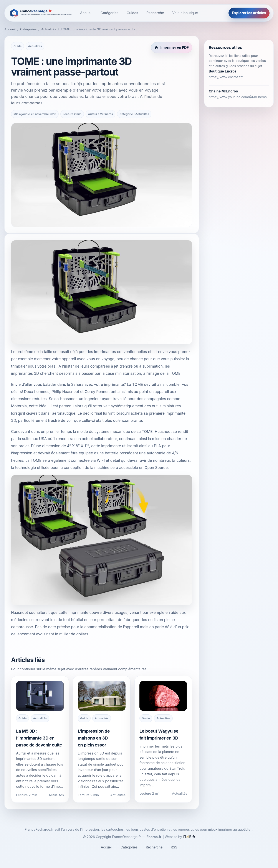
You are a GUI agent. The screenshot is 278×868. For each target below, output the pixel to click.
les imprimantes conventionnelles (117, 352)
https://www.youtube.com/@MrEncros (238, 97)
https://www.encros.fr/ (226, 77)
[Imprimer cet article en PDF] (172, 48)
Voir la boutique (185, 13)
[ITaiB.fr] (189, 837)
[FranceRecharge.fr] (41, 13)
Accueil (86, 13)
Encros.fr (154, 837)
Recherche (155, 13)
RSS (174, 847)
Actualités (49, 29)
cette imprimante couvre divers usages (93, 612)
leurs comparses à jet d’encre (107, 366)
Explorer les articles (249, 13)
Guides (132, 13)
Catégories (109, 13)
